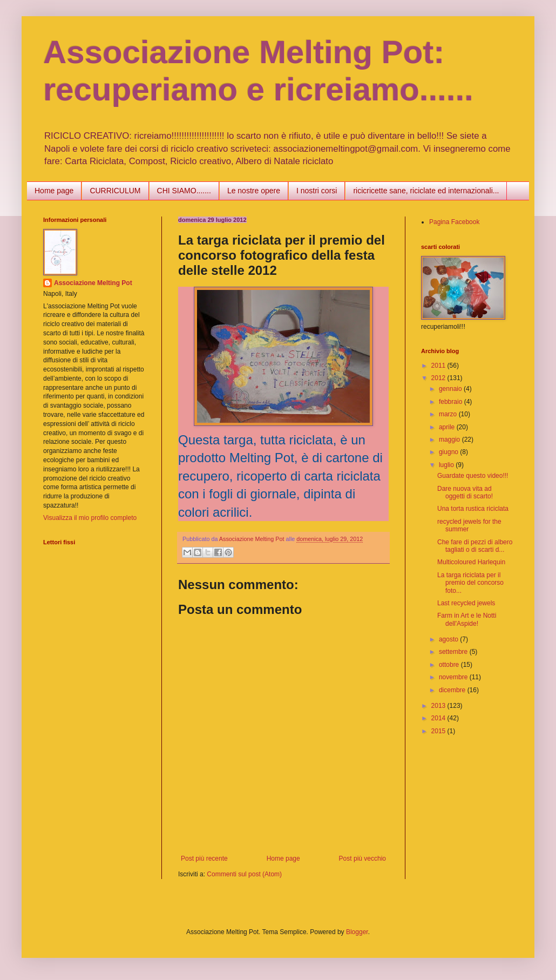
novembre (454, 677)
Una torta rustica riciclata (473, 509)
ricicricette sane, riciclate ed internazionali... (426, 191)
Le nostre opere (254, 191)
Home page (54, 191)
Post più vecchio (362, 859)
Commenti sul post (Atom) (244, 874)
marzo (449, 414)
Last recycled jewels (466, 603)
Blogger (357, 932)
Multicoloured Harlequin (471, 562)
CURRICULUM (115, 191)
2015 (439, 731)
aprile (448, 427)
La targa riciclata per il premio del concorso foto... (470, 583)
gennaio (451, 389)
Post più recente (204, 859)
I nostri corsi (317, 191)
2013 (439, 706)
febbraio (452, 402)
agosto (449, 639)
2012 (439, 378)
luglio (447, 465)
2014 (439, 718)
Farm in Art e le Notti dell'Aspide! (467, 619)
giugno (449, 452)
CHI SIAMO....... (184, 191)
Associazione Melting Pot (93, 283)
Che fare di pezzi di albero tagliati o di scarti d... (475, 546)
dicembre (453, 690)
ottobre (450, 665)
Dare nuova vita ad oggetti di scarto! (465, 492)
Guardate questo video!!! (473, 476)
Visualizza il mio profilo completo (90, 518)
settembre (454, 652)
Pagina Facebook (454, 222)
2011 (439, 366)
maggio (450, 440)
